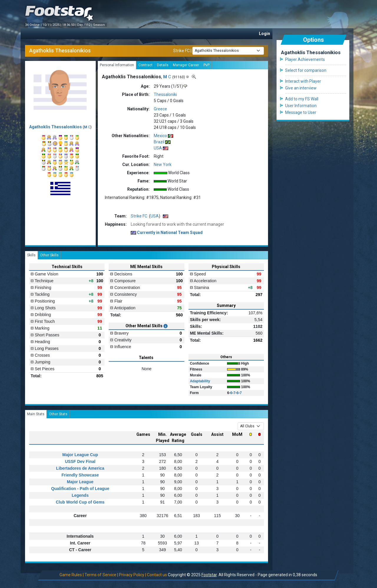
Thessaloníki (165, 94)
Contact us (157, 575)
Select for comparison (306, 70)
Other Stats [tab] (58, 414)
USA (158, 148)
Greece (160, 109)
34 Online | (34, 25)
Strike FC (181, 50)
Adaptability (200, 381)
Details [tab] (163, 65)
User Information (301, 106)
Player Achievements (305, 59)
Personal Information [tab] (117, 65)
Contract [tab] (145, 65)
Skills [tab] (31, 255)
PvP (206, 65)
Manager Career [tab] (186, 65)
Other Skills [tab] (49, 255)
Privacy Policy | (133, 575)
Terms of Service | (101, 575)
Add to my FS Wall (302, 99)
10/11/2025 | (52, 25)
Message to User (301, 112)
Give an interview (301, 88)
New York (163, 165)
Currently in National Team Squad (167, 232)
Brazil (159, 142)
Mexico (160, 136)
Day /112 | (85, 25)
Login (264, 34)
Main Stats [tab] (36, 414)
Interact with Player (303, 81)
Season (99, 25)
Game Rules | (72, 575)
